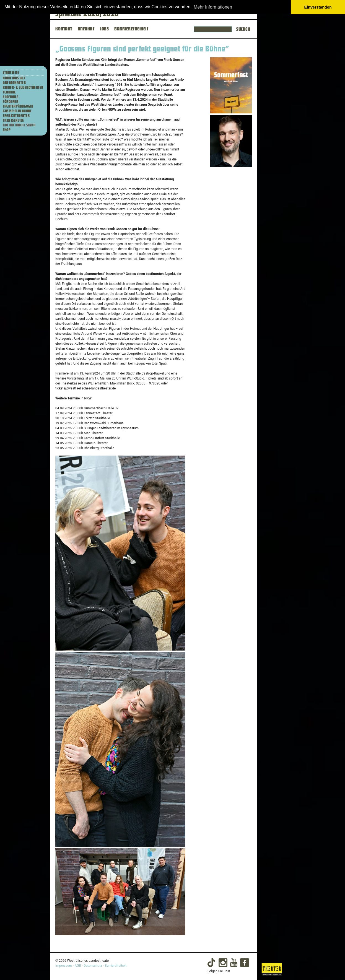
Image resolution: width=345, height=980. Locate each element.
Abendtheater (14, 83)
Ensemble (11, 97)
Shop (7, 130)
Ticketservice (13, 121)
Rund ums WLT (14, 78)
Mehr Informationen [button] (213, 7)
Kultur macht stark (19, 125)
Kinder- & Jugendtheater (23, 88)
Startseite (11, 73)
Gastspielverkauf (17, 111)
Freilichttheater (16, 116)
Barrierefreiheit (116, 966)
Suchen (243, 29)
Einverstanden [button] (318, 7)
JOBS (104, 29)
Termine (9, 92)
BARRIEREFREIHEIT (131, 29)
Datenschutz (93, 966)
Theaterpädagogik (18, 106)
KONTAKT (64, 29)
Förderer (11, 102)
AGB (78, 966)
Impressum (64, 966)
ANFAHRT (86, 29)
